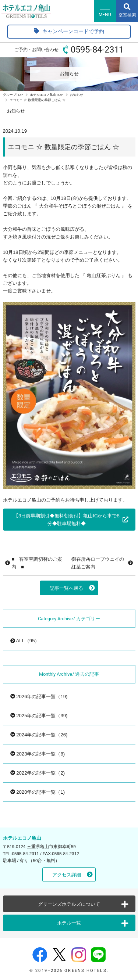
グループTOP (13, 95)
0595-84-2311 (97, 50)
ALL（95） (25, 641)
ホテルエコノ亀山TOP (47, 95)
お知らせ (77, 95)
